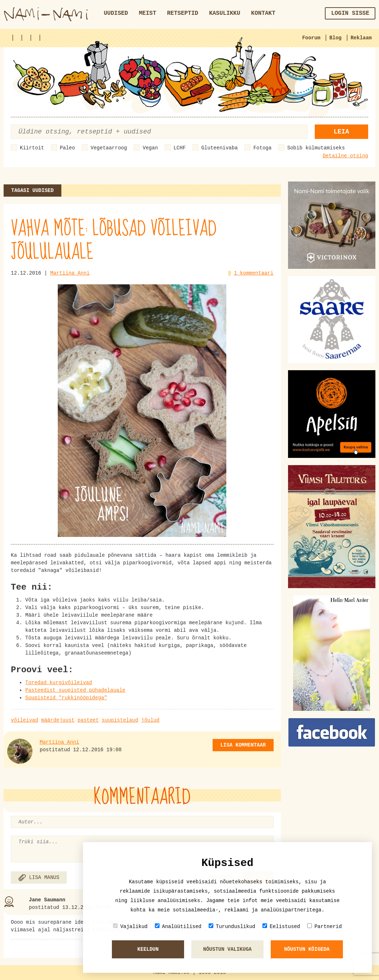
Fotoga (262, 148)
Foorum (311, 38)
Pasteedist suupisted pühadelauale (75, 690)
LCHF (180, 148)
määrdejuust (58, 720)
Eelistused (281, 926)
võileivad (25, 720)
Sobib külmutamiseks (316, 148)
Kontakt (263, 13)
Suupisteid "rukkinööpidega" (66, 698)
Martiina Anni (70, 273)
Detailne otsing (345, 156)
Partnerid (324, 926)
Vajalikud (130, 926)
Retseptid (183, 13)
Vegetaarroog (109, 148)
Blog (336, 38)
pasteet (88, 720)
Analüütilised (178, 926)
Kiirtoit (32, 148)
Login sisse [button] (350, 13)
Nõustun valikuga (227, 949)
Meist (148, 13)
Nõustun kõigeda (307, 949)
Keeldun (148, 949)
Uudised (116, 13)
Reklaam (361, 38)
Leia (341, 132)
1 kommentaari (254, 273)
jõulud (150, 720)
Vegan (150, 148)
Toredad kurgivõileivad (59, 683)
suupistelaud (120, 720)
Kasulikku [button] (225, 13)
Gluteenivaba (220, 148)
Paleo (67, 148)
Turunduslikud (232, 926)
